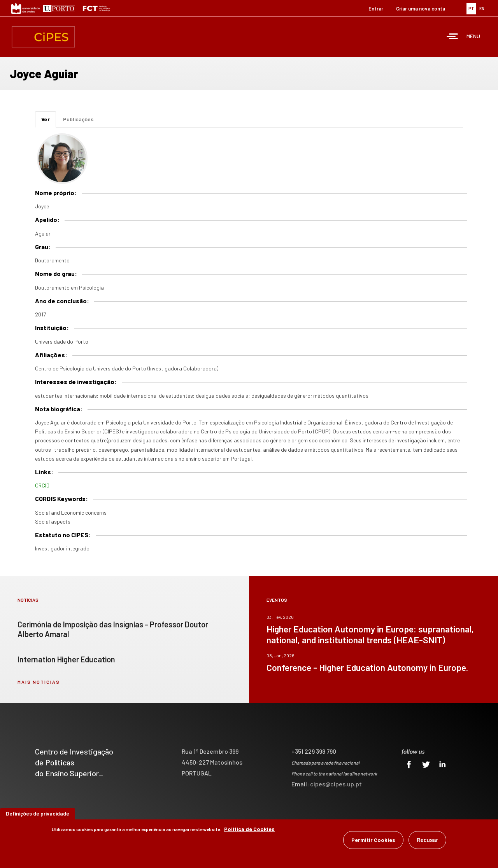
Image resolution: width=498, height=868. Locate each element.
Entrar (376, 9)
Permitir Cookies (373, 840)
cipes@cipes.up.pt (336, 784)
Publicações (78, 119)
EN (482, 8)
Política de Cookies (249, 829)
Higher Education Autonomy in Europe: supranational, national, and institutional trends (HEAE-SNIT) (370, 634)
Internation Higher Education (66, 659)
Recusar (427, 840)
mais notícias (39, 682)
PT (471, 8)
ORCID (42, 485)
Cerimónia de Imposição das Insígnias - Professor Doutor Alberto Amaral (113, 629)
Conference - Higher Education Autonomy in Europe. (367, 667)
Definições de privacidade (38, 814)
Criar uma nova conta (421, 9)
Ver (49, 121)
